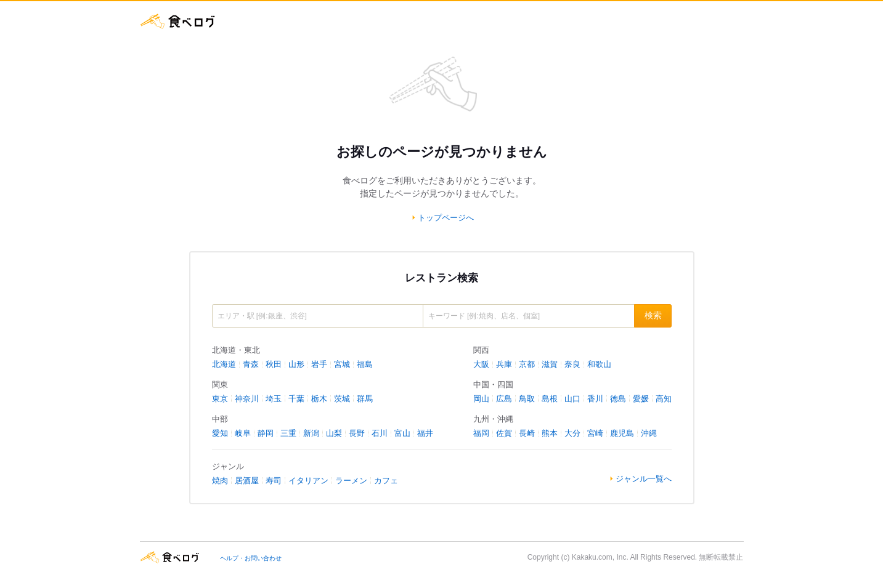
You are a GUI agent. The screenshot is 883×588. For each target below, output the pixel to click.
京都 (527, 364)
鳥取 (527, 399)
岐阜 (243, 433)
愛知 (220, 433)
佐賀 (504, 433)
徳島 (618, 399)
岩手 (319, 364)
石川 (380, 433)
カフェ (386, 481)
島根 (550, 399)
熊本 (550, 433)
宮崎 (595, 433)
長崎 (527, 433)
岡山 (481, 399)
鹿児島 (622, 433)
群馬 (365, 399)
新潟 (311, 433)
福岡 (481, 433)
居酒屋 (247, 481)
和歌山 (599, 364)
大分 (572, 433)
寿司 (274, 481)
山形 (296, 364)
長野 (357, 433)
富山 (402, 433)
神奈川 (247, 399)
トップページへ (446, 218)
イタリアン (308, 481)
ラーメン (351, 481)
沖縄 (649, 433)
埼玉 (274, 399)
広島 (504, 399)
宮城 (342, 364)
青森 (251, 364)
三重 (288, 433)
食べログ (178, 21)
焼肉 (220, 481)
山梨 (334, 433)
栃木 (319, 399)
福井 (425, 433)
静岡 (266, 433)
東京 (220, 399)
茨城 (342, 399)
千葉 (296, 399)
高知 (664, 399)
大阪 (481, 364)
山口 (572, 399)
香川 (595, 399)
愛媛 (641, 399)
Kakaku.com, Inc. (600, 557)
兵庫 (504, 364)
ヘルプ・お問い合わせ (251, 558)
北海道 (224, 364)
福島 (365, 364)
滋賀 (550, 364)
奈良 (572, 364)
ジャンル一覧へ (644, 479)
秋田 (274, 364)
